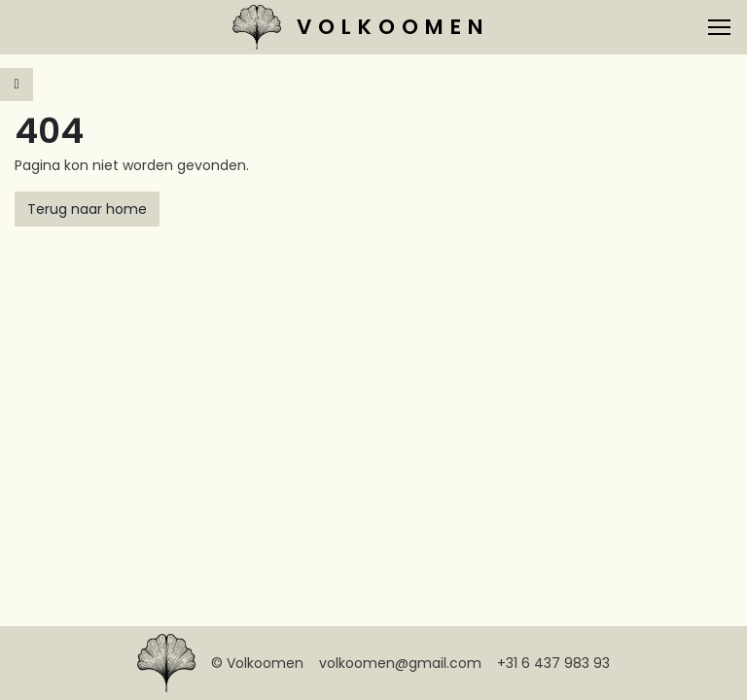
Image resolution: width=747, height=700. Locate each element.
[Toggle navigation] (719, 28)
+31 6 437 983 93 (553, 663)
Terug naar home (87, 209)
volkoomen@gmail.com (400, 663)
